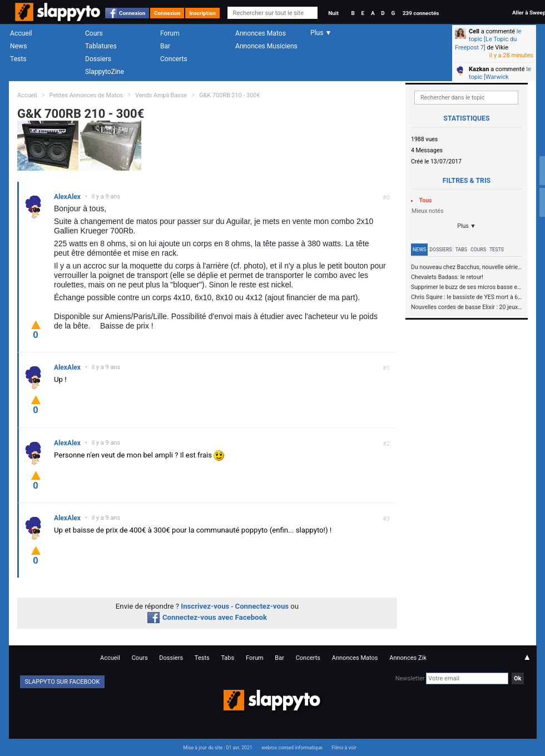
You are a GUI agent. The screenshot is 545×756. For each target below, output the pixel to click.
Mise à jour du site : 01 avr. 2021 (217, 748)
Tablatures (101, 46)
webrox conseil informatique (292, 748)
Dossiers (98, 59)
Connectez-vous (262, 606)
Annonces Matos (261, 33)
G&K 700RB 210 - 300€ (229, 95)
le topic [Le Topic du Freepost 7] (488, 39)
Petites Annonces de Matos (86, 95)
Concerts (174, 59)
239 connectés (421, 13)
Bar (165, 46)
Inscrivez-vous (205, 606)
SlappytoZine (105, 72)
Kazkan (479, 69)
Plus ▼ (467, 226)
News (18, 46)
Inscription (202, 13)
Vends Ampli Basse (161, 95)
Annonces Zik (408, 658)
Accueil (21, 33)
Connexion (132, 13)
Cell (474, 31)
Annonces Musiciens (266, 46)
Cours (94, 33)
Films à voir (344, 748)
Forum (170, 33)
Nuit (333, 13)
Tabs (461, 250)
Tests (18, 59)
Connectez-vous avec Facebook (207, 617)
